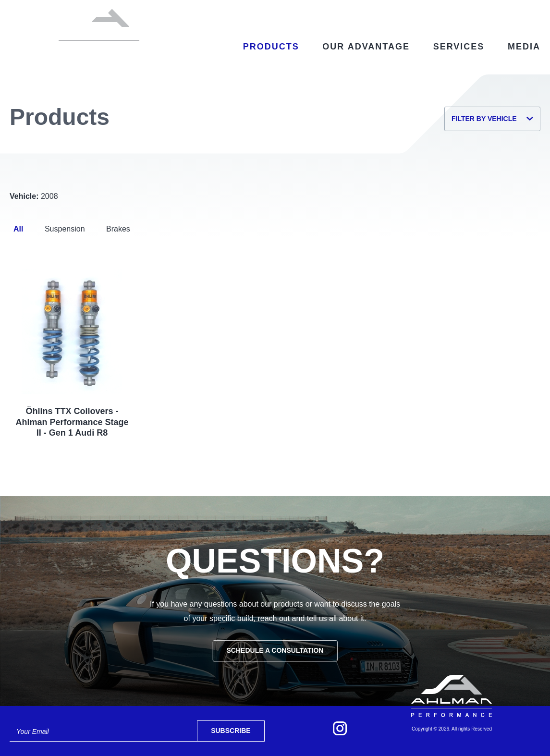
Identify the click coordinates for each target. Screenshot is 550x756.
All (18, 229)
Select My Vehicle (341, 11)
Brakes (118, 229)
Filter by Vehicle (492, 119)
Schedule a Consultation (275, 650)
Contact (419, 11)
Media (524, 47)
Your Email (33, 732)
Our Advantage (366, 47)
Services (459, 47)
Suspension (65, 229)
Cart (524, 11)
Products (271, 47)
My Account (470, 11)
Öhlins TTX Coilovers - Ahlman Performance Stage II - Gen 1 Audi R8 (72, 422)
